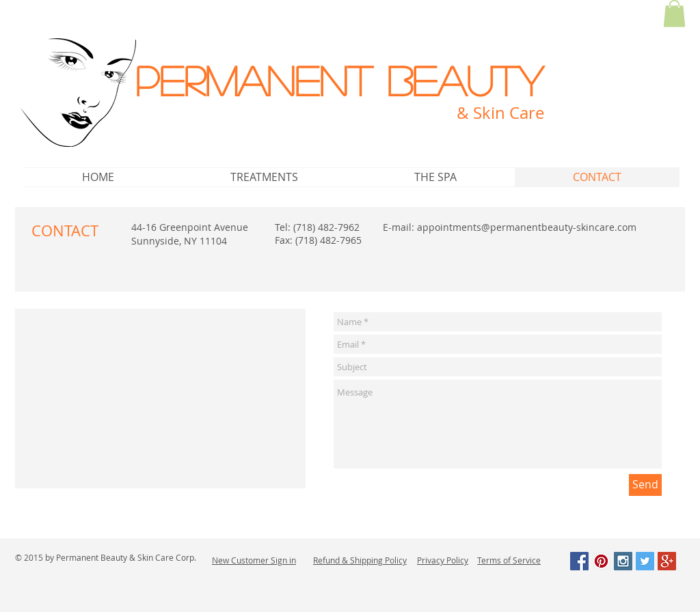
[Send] (645, 485)
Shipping (366, 560)
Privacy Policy (443, 560)
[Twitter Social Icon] (645, 561)
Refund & (332, 560)
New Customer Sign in (254, 560)
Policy (395, 560)
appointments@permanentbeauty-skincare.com (527, 227)
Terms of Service (509, 560)
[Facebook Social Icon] (579, 561)
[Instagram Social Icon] (623, 561)
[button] (674, 13)
